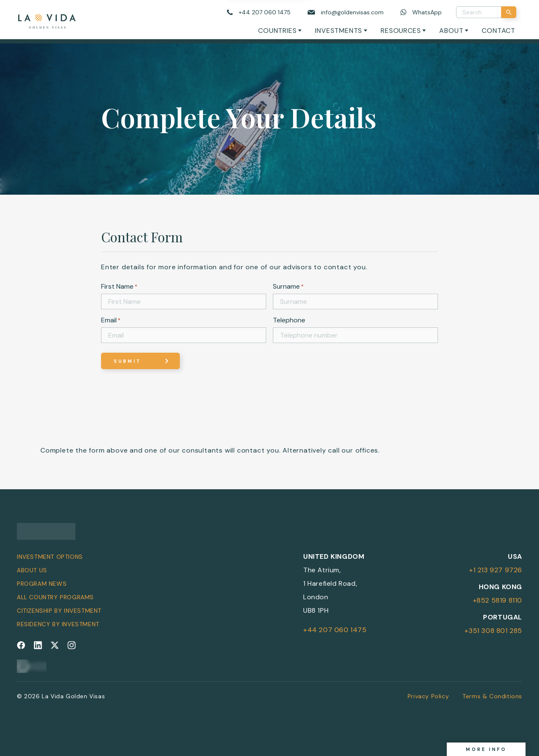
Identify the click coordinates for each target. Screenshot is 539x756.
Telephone (289, 320)
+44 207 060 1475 (335, 630)
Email (111, 320)
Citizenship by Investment (59, 611)
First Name (119, 286)
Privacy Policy (428, 696)
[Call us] (259, 12)
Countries (277, 31)
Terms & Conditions (492, 696)
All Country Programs (55, 597)
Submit (128, 361)
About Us (32, 570)
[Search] (509, 12)
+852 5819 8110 (498, 600)
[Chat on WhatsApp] (421, 12)
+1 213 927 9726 (496, 570)
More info (486, 749)
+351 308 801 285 (493, 631)
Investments (339, 31)
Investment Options (50, 557)
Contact (499, 31)
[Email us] (346, 12)
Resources (401, 31)
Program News (42, 584)
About (451, 31)
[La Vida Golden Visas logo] (47, 20)
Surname (288, 286)
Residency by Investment (58, 624)
